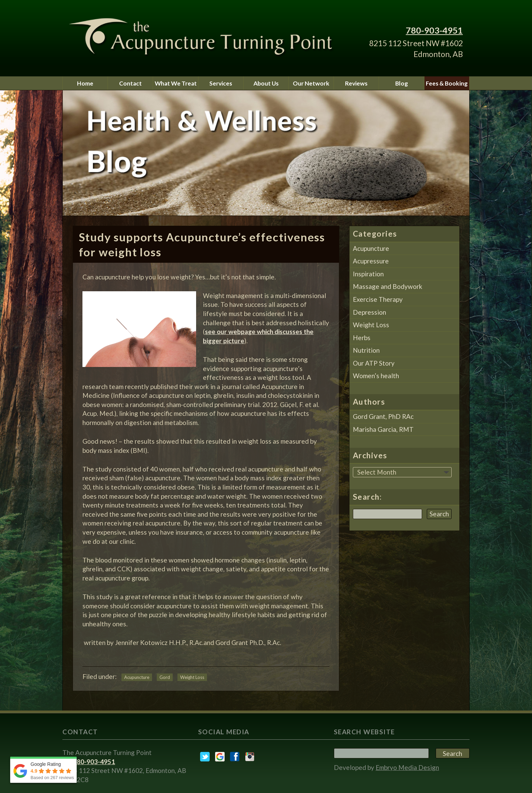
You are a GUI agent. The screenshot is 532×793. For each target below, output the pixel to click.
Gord (165, 677)
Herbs (362, 338)
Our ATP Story (374, 363)
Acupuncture (137, 677)
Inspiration (368, 274)
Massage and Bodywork (388, 286)
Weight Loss (192, 677)
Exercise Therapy (378, 299)
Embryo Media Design (407, 767)
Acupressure (371, 261)
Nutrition (366, 350)
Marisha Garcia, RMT (383, 429)
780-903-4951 (434, 30)
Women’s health (376, 376)
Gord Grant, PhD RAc (383, 416)
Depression (369, 312)
